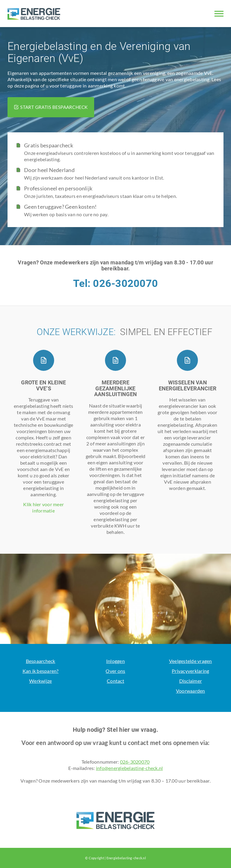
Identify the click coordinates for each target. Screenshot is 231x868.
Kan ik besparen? (41, 671)
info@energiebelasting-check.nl (129, 768)
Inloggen (115, 661)
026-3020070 (135, 762)
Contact (115, 681)
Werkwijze (40, 681)
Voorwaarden (191, 691)
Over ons (115, 671)
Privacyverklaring (190, 671)
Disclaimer (191, 681)
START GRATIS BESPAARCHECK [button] (51, 107)
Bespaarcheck (41, 661)
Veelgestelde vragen (191, 661)
